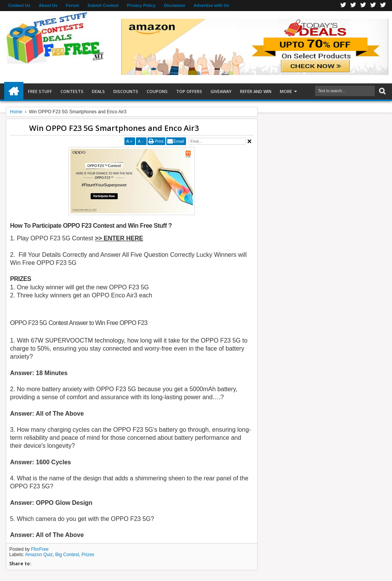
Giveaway (221, 91)
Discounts (126, 91)
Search (381, 91)
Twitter (353, 6)
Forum (72, 5)
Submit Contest (103, 5)
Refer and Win (256, 91)
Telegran (363, 6)
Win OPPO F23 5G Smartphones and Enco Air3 (114, 128)
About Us (48, 5)
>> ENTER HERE (119, 238)
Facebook (343, 6)
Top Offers (189, 91)
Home (14, 91)
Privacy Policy (141, 5)
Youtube (383, 6)
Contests (72, 91)
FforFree (40, 549)
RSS (373, 6)
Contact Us (19, 5)
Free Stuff (40, 91)
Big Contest (67, 555)
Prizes (88, 555)
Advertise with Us (211, 5)
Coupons (157, 91)
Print (159, 141)
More (286, 91)
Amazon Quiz (39, 555)
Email (179, 141)
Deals (98, 91)
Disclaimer (175, 5)
